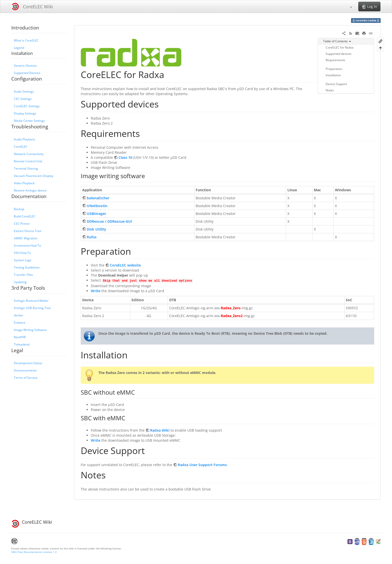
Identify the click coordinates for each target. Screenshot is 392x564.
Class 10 (125, 157)
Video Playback (24, 183)
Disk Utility (96, 229)
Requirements (335, 60)
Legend (19, 48)
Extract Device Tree (28, 231)
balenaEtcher (98, 198)
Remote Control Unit (28, 161)
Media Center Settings (29, 121)
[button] (349, 7)
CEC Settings (23, 99)
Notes (330, 90)
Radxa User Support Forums (202, 465)
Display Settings (25, 113)
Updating (20, 282)
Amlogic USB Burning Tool (32, 308)
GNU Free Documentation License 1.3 (34, 552)
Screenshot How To (27, 245)
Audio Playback (24, 139)
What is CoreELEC (26, 40)
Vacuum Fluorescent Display (34, 176)
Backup (19, 209)
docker (19, 315)
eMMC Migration (26, 238)
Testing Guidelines (27, 267)
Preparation (334, 69)
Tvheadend (22, 344)
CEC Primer (22, 223)
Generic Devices (25, 65)
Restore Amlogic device (30, 190)
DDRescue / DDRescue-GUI (110, 221)
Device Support (336, 84)
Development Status (28, 363)
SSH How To (22, 253)
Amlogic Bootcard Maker (31, 300)
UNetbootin (97, 206)
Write (96, 291)
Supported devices (339, 54)
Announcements (25, 370)
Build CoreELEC (25, 216)
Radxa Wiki (160, 430)
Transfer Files (23, 275)
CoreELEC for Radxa (340, 47)
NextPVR (20, 337)
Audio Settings (24, 91)
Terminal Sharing (26, 168)
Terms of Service (26, 378)
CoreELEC (21, 146)
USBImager (96, 214)
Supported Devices (27, 73)
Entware (20, 322)
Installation (333, 75)
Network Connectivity (29, 154)
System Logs (23, 260)
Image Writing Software (30, 330)
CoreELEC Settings (27, 106)
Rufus (92, 237)
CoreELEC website (125, 265)
